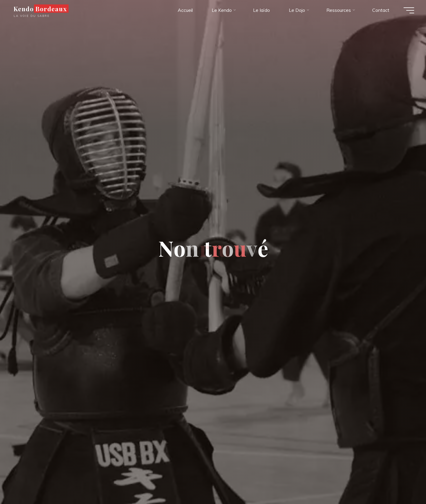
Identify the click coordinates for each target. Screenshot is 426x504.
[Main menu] (409, 10)
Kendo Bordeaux (40, 9)
